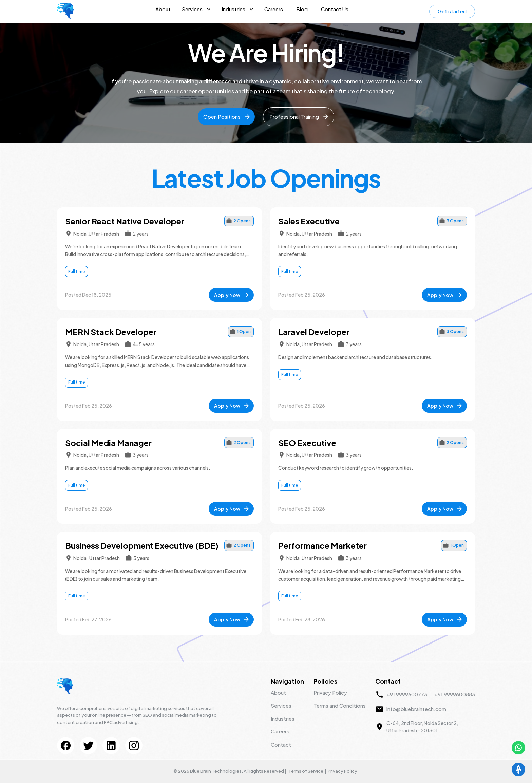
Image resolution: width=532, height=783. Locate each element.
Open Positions (227, 117)
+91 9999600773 (407, 694)
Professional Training (299, 117)
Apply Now (232, 295)
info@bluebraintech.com (416, 709)
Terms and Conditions (340, 705)
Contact (281, 744)
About (163, 9)
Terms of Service (306, 771)
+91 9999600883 (455, 694)
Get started (452, 11)
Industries (233, 9)
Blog (302, 9)
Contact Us (335, 9)
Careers (274, 9)
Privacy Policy (330, 693)
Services (192, 9)
